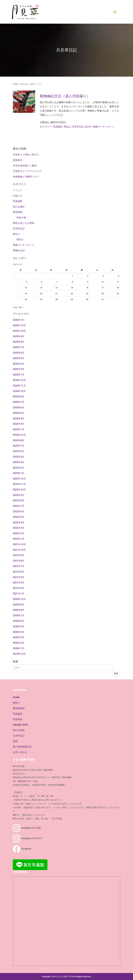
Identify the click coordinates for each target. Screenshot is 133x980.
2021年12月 (19, 544)
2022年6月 (19, 511)
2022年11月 (19, 484)
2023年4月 (19, 462)
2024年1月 (19, 429)
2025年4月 (19, 364)
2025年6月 (19, 353)
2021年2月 (19, 588)
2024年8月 (19, 397)
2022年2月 (19, 533)
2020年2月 (19, 643)
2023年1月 (19, 473)
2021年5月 (19, 577)
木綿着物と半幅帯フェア (26, 177)
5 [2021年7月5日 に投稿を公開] (26, 282)
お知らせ (18, 196)
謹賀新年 (18, 160)
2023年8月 (19, 440)
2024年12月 (19, 380)
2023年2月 (19, 468)
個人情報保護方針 (22, 747)
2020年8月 (19, 610)
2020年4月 (19, 632)
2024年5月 (19, 413)
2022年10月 (19, 490)
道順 (15, 741)
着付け (88, 127)
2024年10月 (19, 391)
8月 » (21, 307)
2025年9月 (19, 336)
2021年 (33, 84)
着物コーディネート (104, 127)
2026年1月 (19, 320)
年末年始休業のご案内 (25, 166)
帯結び (67, 127)
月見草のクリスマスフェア (27, 171)
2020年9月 (19, 605)
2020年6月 (19, 621)
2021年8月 (19, 561)
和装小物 (21, 218)
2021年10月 (19, 550)
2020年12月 (19, 599)
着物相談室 (19, 708)
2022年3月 (19, 528)
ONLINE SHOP (20, 725)
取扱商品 (18, 719)
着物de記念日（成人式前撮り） (65, 96)
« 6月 (15, 307)
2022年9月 (19, 495)
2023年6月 (19, 451)
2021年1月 (19, 594)
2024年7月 (19, 402)
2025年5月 (19, 358)
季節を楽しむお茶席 (24, 223)
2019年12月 (19, 654)
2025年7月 (19, 347)
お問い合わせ (20, 752)
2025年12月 (19, 325)
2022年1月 (19, 539)
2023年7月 (19, 446)
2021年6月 (19, 572)
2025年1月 (19, 375)
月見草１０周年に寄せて (26, 155)
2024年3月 (19, 424)
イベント (18, 190)
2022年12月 (19, 479)
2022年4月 (19, 523)
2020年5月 (19, 626)
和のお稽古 (19, 207)
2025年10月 (19, 331)
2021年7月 (19, 566)
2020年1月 (19, 648)
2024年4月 (19, 419)
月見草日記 (24, 84)
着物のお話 (19, 250)
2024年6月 (19, 408)
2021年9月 (19, 555)
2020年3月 (19, 637)
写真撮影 (58, 127)
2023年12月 (19, 435)
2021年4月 (19, 583)
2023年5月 (19, 457)
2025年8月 (19, 342)
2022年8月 (19, 500)
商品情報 (18, 212)
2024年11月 (19, 386)
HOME (15, 84)
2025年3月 (19, 369)
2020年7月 (19, 615)
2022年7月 (19, 506)
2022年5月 (19, 517)
